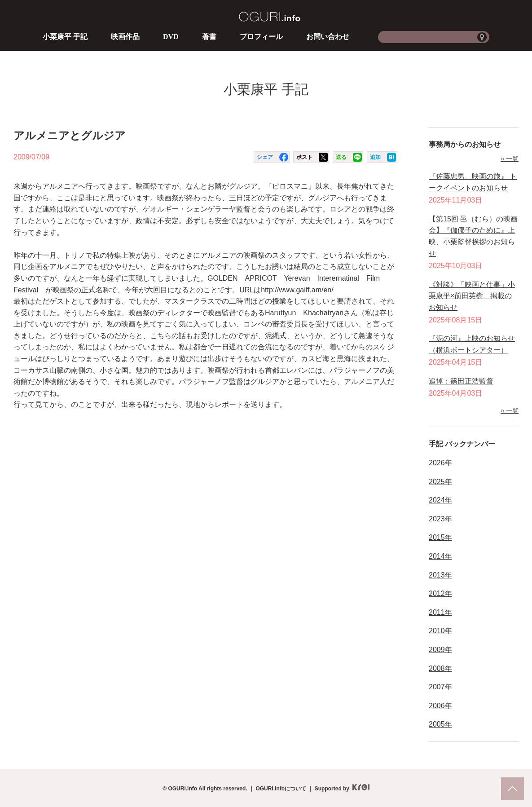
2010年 (440, 631)
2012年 (440, 593)
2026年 (440, 463)
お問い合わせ (328, 37)
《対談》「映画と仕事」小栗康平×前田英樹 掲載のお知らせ (472, 296)
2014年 (440, 556)
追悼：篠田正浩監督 (461, 381)
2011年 (440, 612)
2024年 (440, 500)
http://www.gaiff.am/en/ (297, 290)
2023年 (440, 519)
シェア (265, 157)
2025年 (440, 482)
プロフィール (261, 37)
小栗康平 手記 (65, 37)
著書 (209, 37)
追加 (375, 157)
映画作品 (125, 37)
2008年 (440, 668)
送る (341, 157)
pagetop (512, 789)
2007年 (440, 687)
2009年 (440, 650)
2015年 (440, 537)
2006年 (440, 706)
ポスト (304, 157)
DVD (171, 37)
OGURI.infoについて (281, 789)
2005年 (440, 724)
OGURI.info (270, 17)
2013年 (440, 575)
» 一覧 (510, 159)
